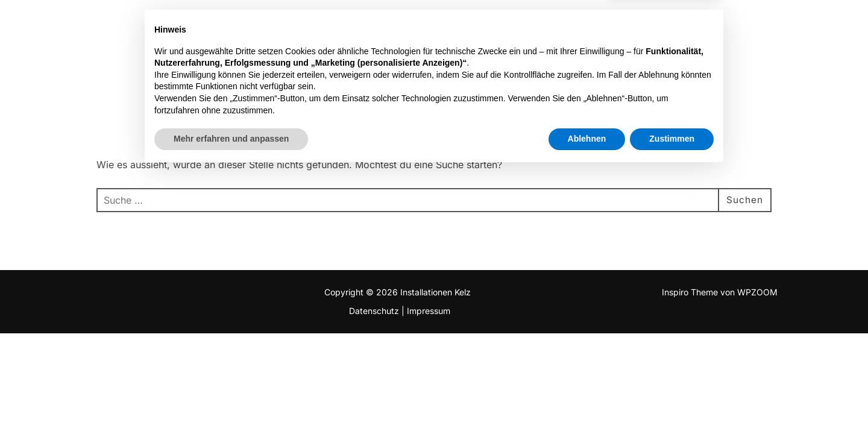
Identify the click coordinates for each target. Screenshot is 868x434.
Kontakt (792, 26)
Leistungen (608, 26)
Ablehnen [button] (587, 401)
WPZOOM (757, 292)
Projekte (535, 26)
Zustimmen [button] (672, 401)
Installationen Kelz (113, 26)
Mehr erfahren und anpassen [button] (231, 401)
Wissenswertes (704, 26)
